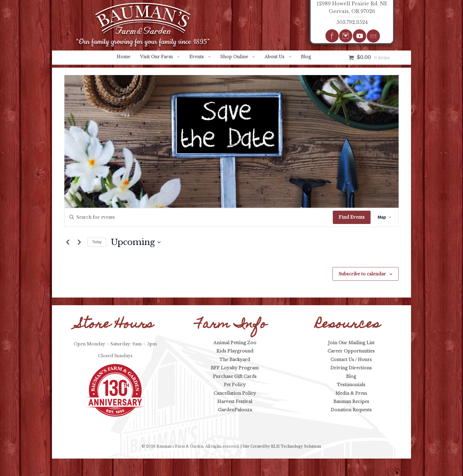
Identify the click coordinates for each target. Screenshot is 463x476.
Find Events (352, 217)
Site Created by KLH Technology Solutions (282, 446)
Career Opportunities (351, 351)
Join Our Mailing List (351, 343)
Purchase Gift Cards (235, 376)
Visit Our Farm (156, 57)
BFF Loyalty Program (235, 368)
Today (97, 242)
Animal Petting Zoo (235, 343)
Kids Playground (235, 351)
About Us (274, 57)
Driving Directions (351, 368)
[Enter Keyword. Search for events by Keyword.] (199, 217)
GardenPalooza (235, 410)
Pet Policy (235, 385)
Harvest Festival (235, 402)
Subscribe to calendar (362, 274)
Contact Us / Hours (351, 360)
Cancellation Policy (235, 393)
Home (123, 57)
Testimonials (351, 385)
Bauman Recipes (351, 402)
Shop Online (234, 57)
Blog (306, 57)
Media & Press (351, 393)
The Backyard (235, 360)
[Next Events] (79, 242)
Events (197, 57)
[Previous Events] (68, 242)
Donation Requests (351, 410)
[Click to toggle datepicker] (136, 242)
